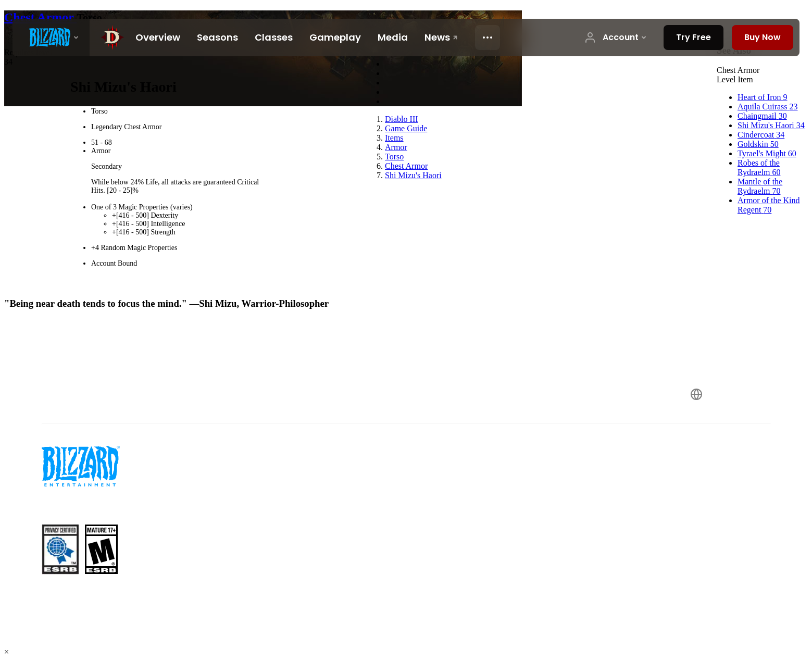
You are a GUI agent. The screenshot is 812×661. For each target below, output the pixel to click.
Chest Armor (41, 17)
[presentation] (51, 38)
